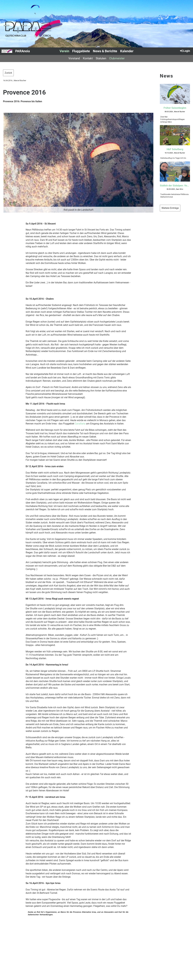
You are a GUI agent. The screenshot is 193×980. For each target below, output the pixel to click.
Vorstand (74, 58)
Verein (64, 51)
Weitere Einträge (170, 208)
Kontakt (88, 58)
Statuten (101, 58)
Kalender (127, 51)
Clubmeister (117, 58)
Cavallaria (80, 424)
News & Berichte (105, 51)
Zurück (8, 73)
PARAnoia (23, 51)
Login (185, 51)
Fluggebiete (81, 51)
